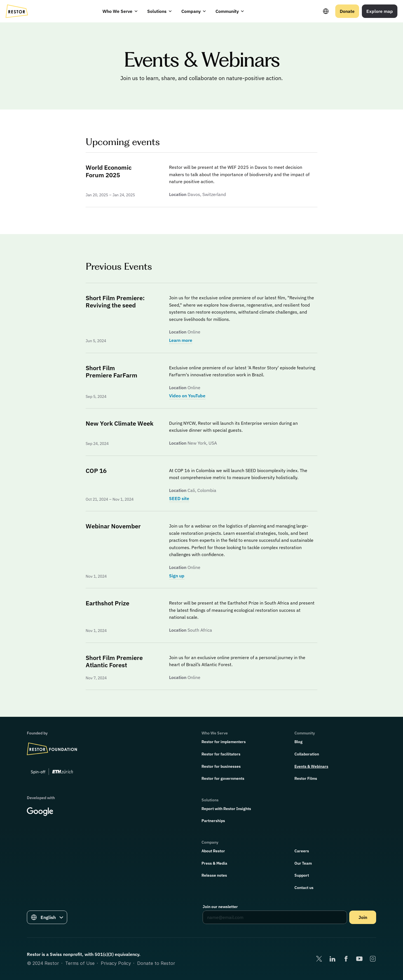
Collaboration (307, 754)
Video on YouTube (187, 396)
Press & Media (214, 863)
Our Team (303, 863)
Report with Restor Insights (226, 809)
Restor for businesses (221, 766)
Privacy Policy (116, 963)
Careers (302, 851)
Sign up (177, 576)
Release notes (214, 875)
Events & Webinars (311, 766)
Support (302, 875)
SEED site (179, 498)
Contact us (304, 888)
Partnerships (213, 821)
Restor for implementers (224, 742)
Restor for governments (223, 778)
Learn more (181, 340)
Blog (298, 742)
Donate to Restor (156, 963)
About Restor (213, 851)
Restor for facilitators (221, 754)
